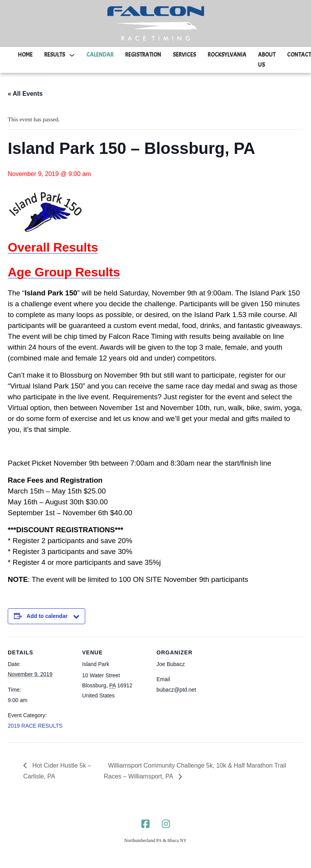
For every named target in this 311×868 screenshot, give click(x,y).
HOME (25, 55)
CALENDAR (100, 55)
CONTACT (299, 55)
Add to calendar (47, 616)
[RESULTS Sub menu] (72, 55)
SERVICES (184, 55)
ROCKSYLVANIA (227, 55)
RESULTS (55, 55)
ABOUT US (267, 60)
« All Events (25, 94)
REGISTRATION (143, 55)
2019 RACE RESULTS (35, 726)
